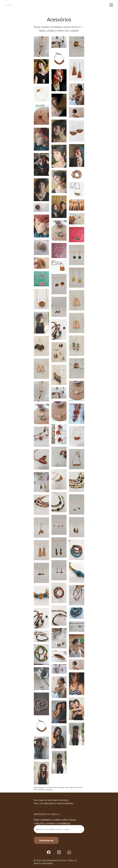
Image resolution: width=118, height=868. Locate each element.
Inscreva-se (46, 840)
